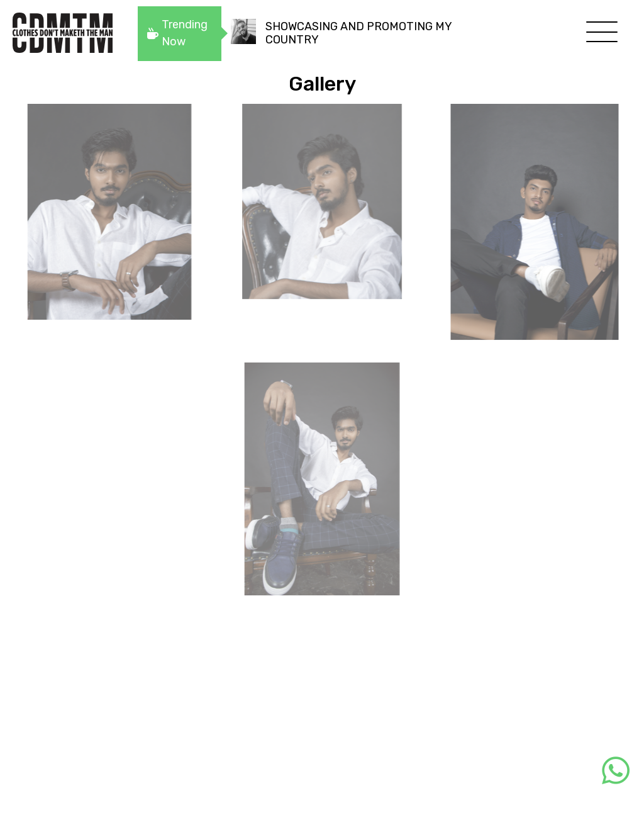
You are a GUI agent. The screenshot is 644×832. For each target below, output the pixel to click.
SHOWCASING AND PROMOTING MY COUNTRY (358, 33)
